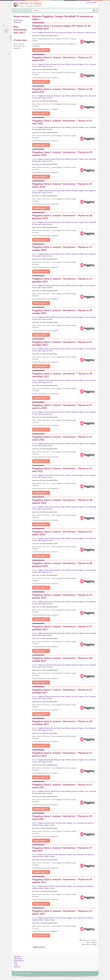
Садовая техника (38, 825)
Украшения (81, 33)
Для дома (63, 33)
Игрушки (47, 64)
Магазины (17, 957)
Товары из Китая (90, 33)
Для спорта (55, 33)
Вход (16, 963)
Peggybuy (41, 33)
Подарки (69, 33)
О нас (87, 3)
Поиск (32, 9)
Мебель (68, 64)
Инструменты (89, 823)
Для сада (38, 66)
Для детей (48, 33)
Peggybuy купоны (39, 947)
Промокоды (18, 959)
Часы (74, 33)
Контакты (93, 3)
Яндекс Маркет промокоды (18, 21)
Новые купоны (19, 961)
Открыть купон (41, 50)
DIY (33, 66)
